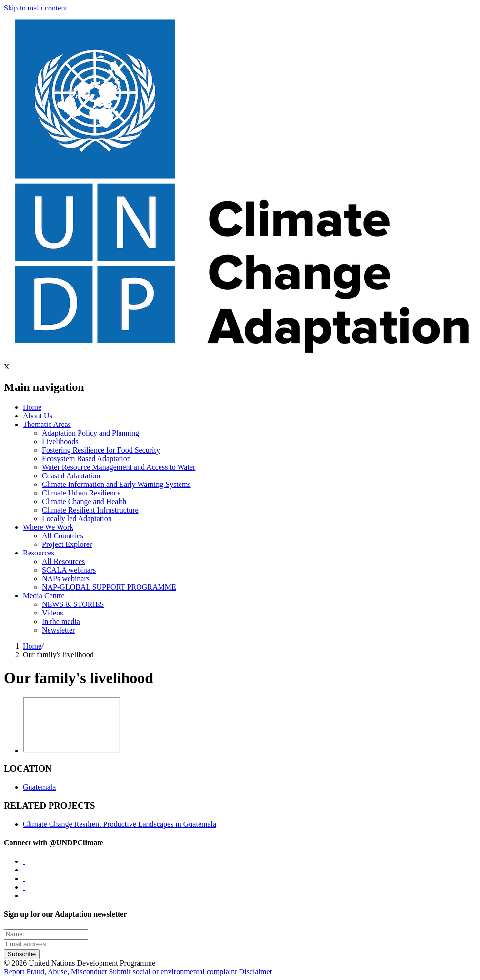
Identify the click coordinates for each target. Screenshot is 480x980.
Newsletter (58, 630)
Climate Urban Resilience (81, 493)
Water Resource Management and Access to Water (119, 467)
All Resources (63, 561)
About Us (38, 416)
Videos (52, 613)
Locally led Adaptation (77, 519)
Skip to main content (35, 8)
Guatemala (39, 787)
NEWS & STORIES (73, 604)
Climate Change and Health (84, 501)
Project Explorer (67, 544)
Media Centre (44, 596)
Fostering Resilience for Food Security (101, 450)
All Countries (63, 536)
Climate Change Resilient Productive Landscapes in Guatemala (120, 824)
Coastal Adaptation (71, 476)
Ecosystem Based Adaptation (86, 459)
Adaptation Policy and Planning (90, 433)
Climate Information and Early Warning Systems (116, 484)
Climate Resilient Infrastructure (90, 510)
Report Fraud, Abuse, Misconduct (56, 972)
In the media (61, 621)
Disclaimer (256, 972)
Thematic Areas (47, 424)
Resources (39, 553)
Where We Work (48, 527)
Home (32, 407)
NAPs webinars (66, 579)
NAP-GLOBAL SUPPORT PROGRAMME (109, 587)
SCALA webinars (69, 570)
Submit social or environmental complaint (173, 972)
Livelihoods (60, 441)
